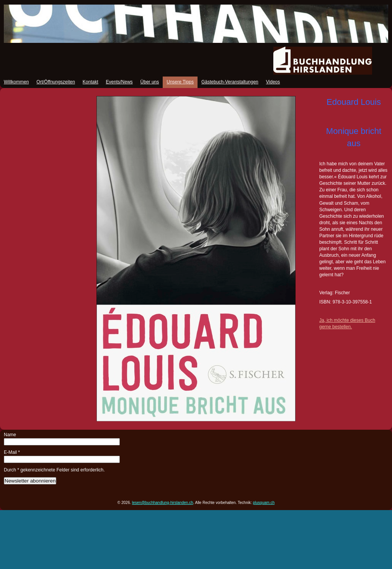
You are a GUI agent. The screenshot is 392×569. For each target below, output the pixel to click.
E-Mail (12, 452)
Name (10, 435)
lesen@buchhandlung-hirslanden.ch (163, 503)
